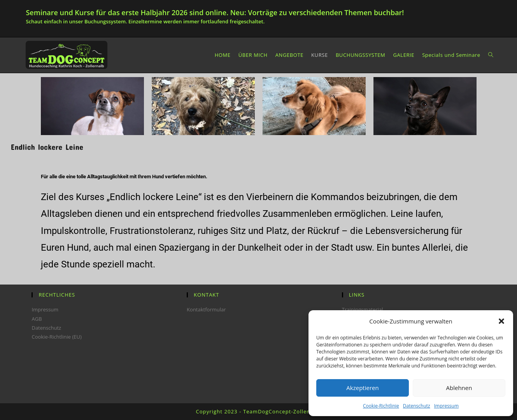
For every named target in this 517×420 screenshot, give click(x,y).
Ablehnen (459, 388)
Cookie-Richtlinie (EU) (56, 337)
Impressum (446, 406)
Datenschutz (417, 406)
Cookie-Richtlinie (381, 406)
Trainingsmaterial (363, 309)
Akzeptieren (362, 388)
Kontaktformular (206, 309)
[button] (501, 321)
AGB (37, 319)
